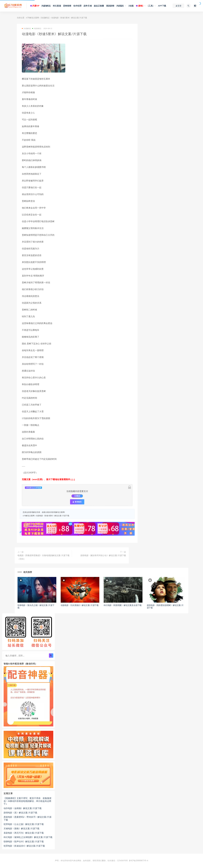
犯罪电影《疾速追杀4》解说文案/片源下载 (24, 846)
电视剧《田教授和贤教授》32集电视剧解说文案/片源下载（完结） (44, 557)
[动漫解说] (45, 18)
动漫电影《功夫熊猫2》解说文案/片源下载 (80, 605)
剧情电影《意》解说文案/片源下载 (20, 813)
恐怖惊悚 (67, 6)
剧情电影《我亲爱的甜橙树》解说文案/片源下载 (165, 606)
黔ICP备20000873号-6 (139, 860)
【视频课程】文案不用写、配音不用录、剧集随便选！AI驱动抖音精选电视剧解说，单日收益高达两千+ (28, 801)
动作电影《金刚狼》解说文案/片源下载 (23, 808)
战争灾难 (88, 6)
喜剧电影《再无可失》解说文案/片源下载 (24, 833)
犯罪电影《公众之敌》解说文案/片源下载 (24, 824)
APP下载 (162, 6)
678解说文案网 (33, 18)
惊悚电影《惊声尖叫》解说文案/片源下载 (24, 841)
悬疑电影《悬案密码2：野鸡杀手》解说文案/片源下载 (28, 818)
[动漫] (131, 6)
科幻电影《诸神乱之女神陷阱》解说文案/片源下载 (28, 837)
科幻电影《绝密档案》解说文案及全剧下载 (123, 605)
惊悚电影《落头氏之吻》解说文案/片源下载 (36, 606)
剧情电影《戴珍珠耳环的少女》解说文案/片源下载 (103, 555)
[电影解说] (46, 6)
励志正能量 (99, 6)
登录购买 (77, 502)
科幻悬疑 (57, 6)
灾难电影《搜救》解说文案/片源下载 (22, 828)
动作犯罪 (77, 6)
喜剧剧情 (110, 6)
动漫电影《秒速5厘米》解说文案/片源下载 (53, 516)
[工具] (151, 6)
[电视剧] (120, 6)
